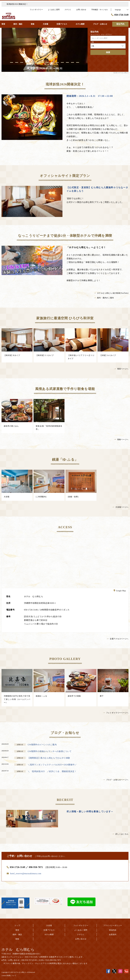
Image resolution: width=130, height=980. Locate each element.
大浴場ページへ (120, 507)
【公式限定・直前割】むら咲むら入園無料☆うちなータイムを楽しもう (97, 189)
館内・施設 (17, 935)
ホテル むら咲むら (18, 949)
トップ (17, 926)
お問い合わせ (81, 939)
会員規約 (113, 935)
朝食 (17, 939)
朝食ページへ (121, 440)
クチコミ (81, 935)
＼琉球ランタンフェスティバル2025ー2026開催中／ (52, 765)
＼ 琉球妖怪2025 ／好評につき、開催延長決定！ (52, 771)
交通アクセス (49, 930)
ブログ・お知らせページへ (116, 780)
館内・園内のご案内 (104, 298)
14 (78, 62)
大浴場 (49, 926)
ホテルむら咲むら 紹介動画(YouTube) (111, 293)
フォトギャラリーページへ (116, 713)
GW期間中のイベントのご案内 (42, 745)
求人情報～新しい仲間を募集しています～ (90, 812)
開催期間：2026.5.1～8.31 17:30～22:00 (90, 96)
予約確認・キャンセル (100, 10)
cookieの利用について (9, 976)
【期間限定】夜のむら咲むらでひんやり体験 (49, 758)
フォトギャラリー (81, 926)
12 (67, 62)
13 (72, 62)
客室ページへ (121, 369)
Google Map (120, 591)
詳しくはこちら (120, 834)
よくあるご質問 (81, 930)
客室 (17, 930)
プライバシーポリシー (113, 926)
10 (57, 62)
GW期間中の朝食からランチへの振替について (50, 751)
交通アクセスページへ (118, 639)
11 (62, 62)
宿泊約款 (113, 930)
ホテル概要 (49, 935)
